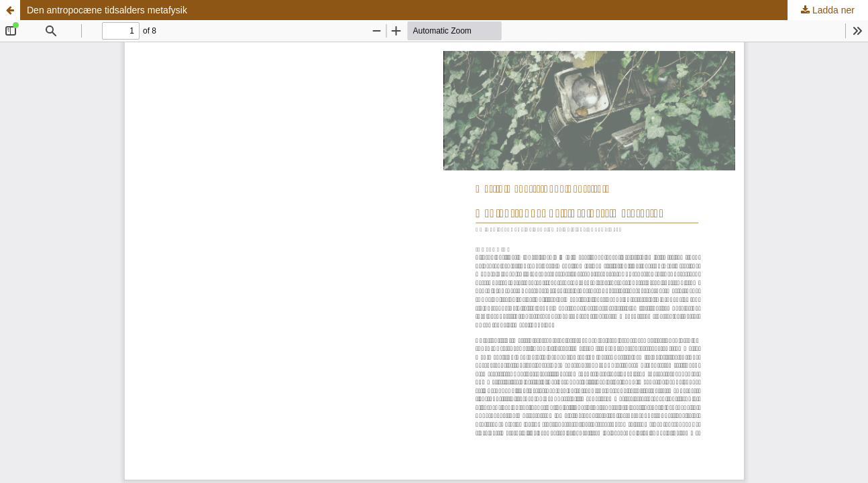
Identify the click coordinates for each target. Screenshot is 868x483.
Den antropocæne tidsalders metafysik (107, 10)
